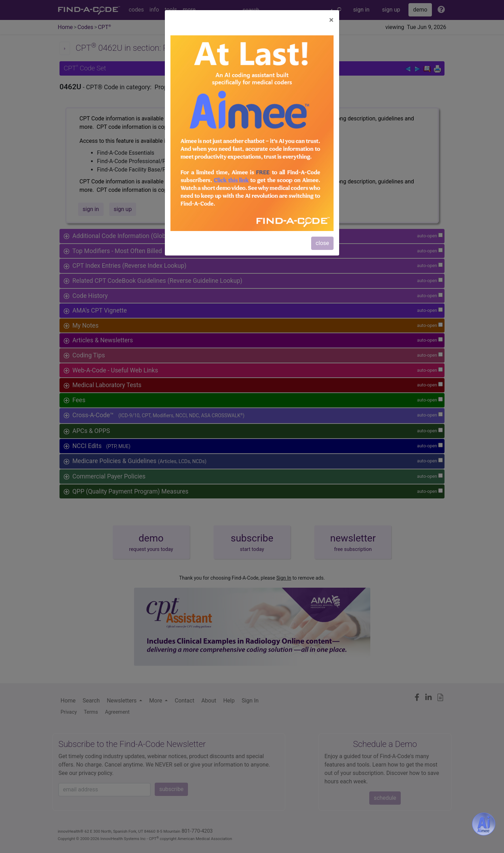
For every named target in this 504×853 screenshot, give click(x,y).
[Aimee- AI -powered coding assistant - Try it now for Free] (484, 824)
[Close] (331, 20)
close (322, 243)
